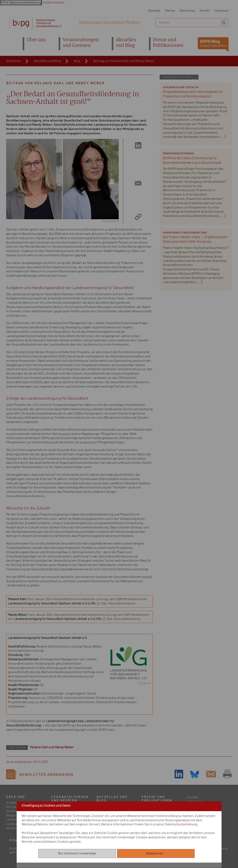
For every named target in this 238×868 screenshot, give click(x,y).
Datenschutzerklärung (181, 824)
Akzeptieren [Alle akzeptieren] (156, 853)
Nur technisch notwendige (77, 853)
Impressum (221, 11)
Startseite (154, 11)
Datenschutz (187, 11)
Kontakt (205, 11)
